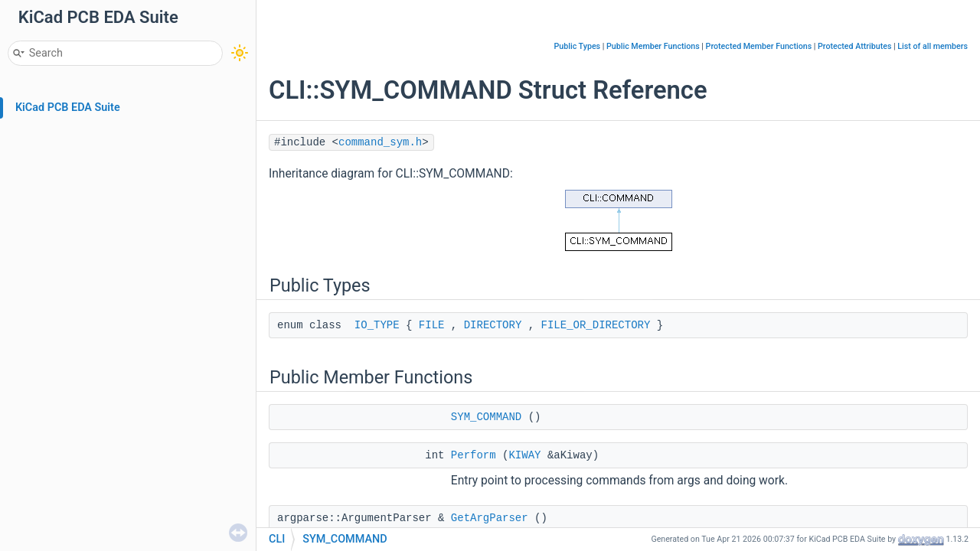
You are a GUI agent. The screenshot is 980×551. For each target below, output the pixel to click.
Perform (474, 455)
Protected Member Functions (759, 46)
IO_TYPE (377, 325)
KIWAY (524, 455)
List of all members (933, 46)
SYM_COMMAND (486, 417)
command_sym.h (380, 142)
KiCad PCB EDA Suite (68, 108)
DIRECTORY (493, 325)
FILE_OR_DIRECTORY (596, 325)
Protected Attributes (854, 46)
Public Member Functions (653, 46)
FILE (432, 325)
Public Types (577, 46)
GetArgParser (490, 518)
